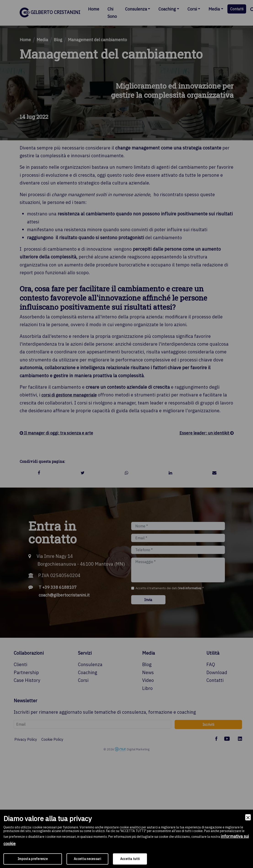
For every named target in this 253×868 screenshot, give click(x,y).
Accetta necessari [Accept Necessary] (87, 859)
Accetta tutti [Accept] (130, 859)
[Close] (248, 817)
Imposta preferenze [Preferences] (33, 859)
